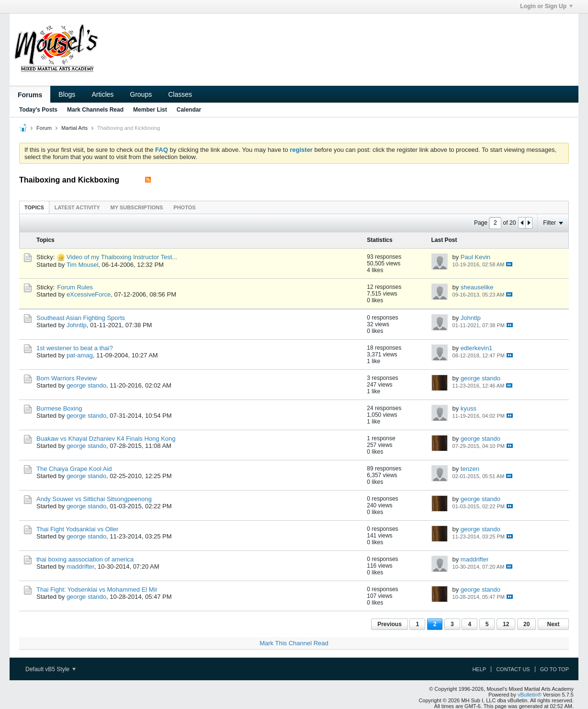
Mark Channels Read (95, 110)
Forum (44, 128)
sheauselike (477, 287)
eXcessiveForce (89, 294)
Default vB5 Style (51, 669)
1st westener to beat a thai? (75, 348)
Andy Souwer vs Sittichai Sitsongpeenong (94, 499)
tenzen (470, 469)
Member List (150, 110)
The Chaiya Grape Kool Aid (74, 469)
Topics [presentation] (34, 207)
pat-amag (80, 355)
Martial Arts (74, 128)
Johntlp (77, 325)
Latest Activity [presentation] (77, 207)
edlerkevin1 (477, 348)
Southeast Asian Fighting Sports (81, 318)
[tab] (34, 207)
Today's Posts (38, 110)
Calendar (189, 110)
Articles (102, 94)
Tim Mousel (83, 265)
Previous (390, 624)
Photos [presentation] (184, 207)
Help (479, 669)
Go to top (554, 669)
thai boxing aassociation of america (85, 559)
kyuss (469, 408)
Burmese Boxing (59, 408)
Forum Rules (75, 287)
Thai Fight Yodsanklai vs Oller (77, 529)
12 (506, 624)
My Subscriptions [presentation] (137, 207)
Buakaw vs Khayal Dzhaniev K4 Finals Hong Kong (106, 439)
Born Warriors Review (67, 378)
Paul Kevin (475, 257)
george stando (86, 385)
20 (526, 624)
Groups (141, 94)
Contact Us (513, 669)
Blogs (67, 94)
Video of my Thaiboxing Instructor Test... (122, 257)
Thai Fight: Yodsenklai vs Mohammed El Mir (97, 589)
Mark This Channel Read (294, 643)
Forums (30, 95)
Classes (180, 94)
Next (553, 624)
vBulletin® (530, 695)
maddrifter (80, 566)
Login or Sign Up (546, 6)
